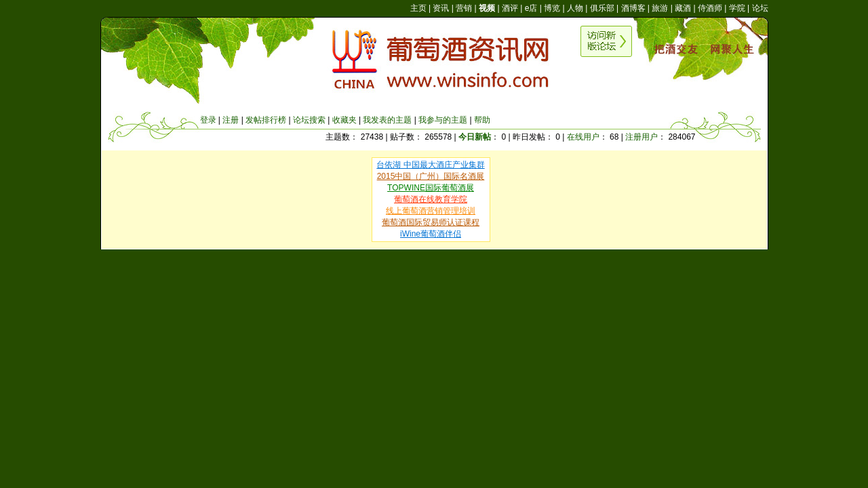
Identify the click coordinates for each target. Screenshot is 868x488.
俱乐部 (602, 8)
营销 (464, 8)
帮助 (482, 120)
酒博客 (633, 8)
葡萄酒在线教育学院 (431, 199)
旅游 (660, 8)
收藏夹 (344, 120)
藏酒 (683, 8)
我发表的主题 (387, 120)
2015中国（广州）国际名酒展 (431, 176)
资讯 (441, 8)
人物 (575, 8)
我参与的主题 (443, 120)
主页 (418, 8)
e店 (531, 8)
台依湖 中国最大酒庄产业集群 (430, 165)
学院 (737, 8)
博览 (552, 8)
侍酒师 (710, 8)
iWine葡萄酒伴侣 (431, 234)
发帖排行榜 (266, 120)
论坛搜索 (309, 120)
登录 (208, 120)
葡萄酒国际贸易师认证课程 (431, 222)
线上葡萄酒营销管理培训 (431, 211)
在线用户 (583, 137)
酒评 (510, 8)
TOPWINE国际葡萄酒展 (431, 188)
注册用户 (642, 137)
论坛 (760, 8)
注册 (231, 120)
